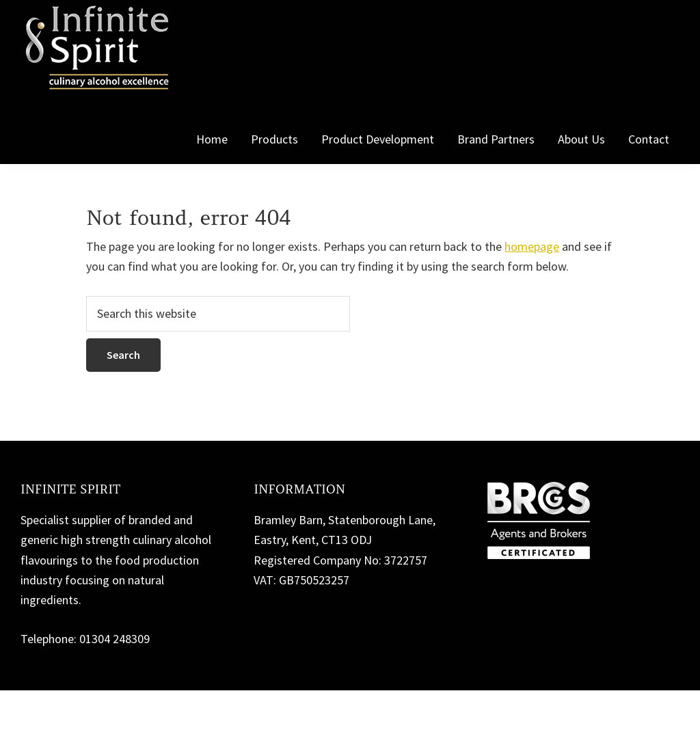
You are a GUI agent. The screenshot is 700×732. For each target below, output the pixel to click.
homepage (532, 246)
